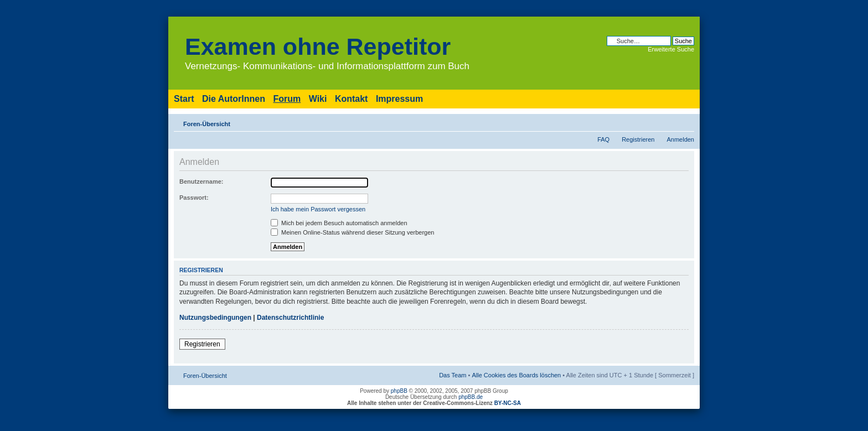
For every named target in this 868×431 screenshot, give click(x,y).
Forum (287, 99)
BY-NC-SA (508, 403)
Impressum (399, 99)
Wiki (318, 99)
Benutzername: (201, 181)
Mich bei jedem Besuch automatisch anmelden (339, 223)
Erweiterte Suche (671, 49)
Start (184, 99)
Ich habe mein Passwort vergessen (318, 209)
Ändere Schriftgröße (686, 122)
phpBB (399, 391)
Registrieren (638, 139)
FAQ (603, 139)
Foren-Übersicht (207, 124)
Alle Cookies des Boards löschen (516, 375)
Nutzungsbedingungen (215, 318)
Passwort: (194, 198)
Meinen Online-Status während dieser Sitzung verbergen (352, 232)
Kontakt (352, 99)
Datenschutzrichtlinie (290, 318)
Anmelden (680, 139)
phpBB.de (471, 397)
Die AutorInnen (234, 99)
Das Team (453, 375)
